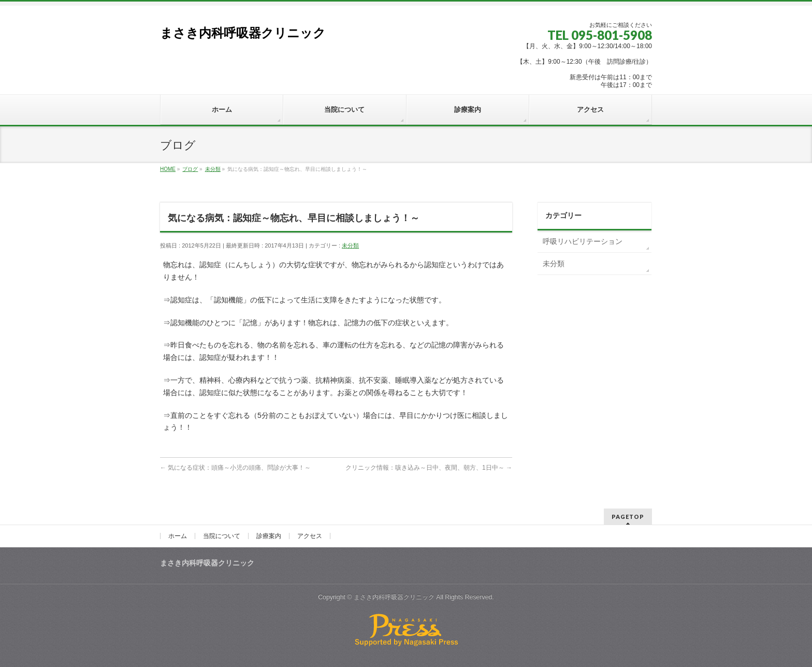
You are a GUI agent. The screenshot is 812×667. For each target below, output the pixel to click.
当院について (222, 536)
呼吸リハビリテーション (583, 241)
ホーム (178, 536)
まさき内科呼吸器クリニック (243, 33)
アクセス (310, 536)
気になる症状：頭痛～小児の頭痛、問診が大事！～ (235, 468)
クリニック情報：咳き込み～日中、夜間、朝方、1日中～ (429, 468)
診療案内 (269, 536)
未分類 (350, 245)
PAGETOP (628, 517)
